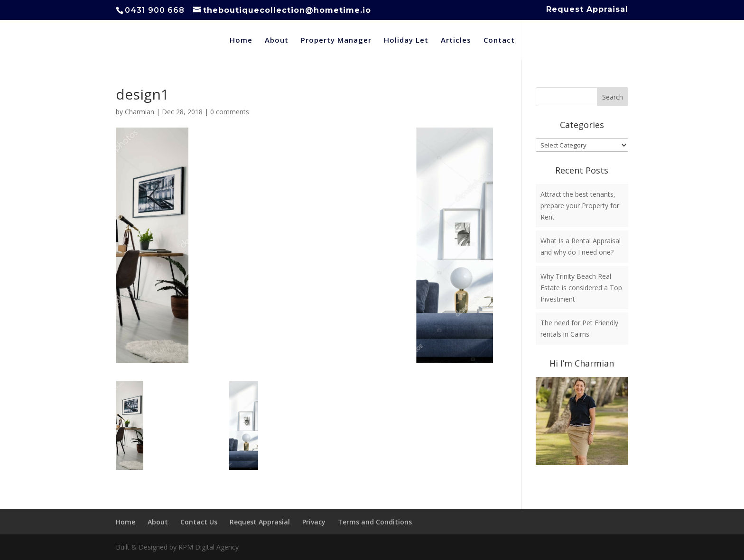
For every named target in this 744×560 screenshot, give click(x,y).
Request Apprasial (260, 522)
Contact (499, 41)
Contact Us (199, 522)
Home (241, 41)
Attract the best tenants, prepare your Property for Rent (580, 206)
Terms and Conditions (375, 522)
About (277, 41)
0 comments (230, 112)
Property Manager (336, 41)
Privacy (314, 522)
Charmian (139, 112)
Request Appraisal (587, 10)
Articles (456, 41)
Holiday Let (406, 41)
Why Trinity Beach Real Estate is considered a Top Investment (581, 288)
